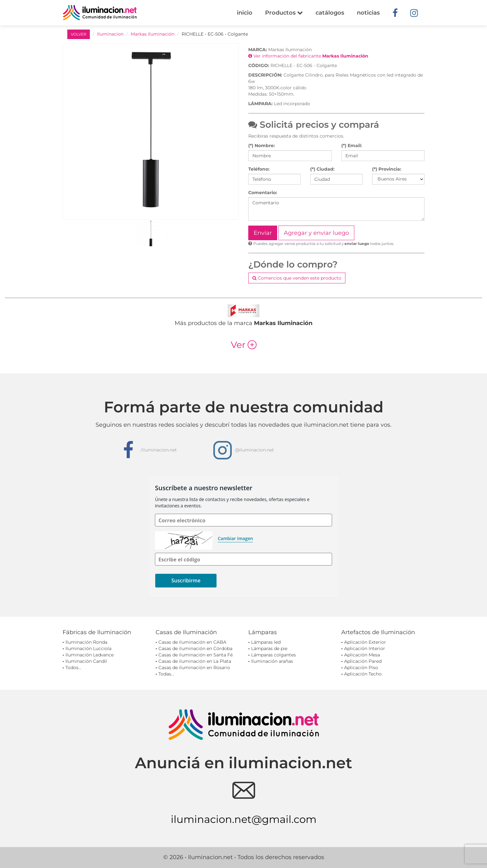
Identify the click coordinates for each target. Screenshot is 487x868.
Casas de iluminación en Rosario (194, 668)
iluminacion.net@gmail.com (244, 819)
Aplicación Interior (365, 648)
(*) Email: (352, 146)
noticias (368, 13)
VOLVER (79, 34)
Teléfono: (259, 169)
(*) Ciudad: (322, 169)
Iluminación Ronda (86, 642)
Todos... (73, 668)
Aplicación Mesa (362, 655)
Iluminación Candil (86, 661)
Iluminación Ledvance (90, 655)
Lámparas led (266, 642)
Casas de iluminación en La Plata (195, 661)
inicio (245, 13)
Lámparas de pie (269, 648)
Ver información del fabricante (308, 56)
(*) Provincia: (387, 169)
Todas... (166, 674)
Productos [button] (284, 13)
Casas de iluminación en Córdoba (195, 648)
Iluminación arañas (272, 661)
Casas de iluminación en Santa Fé (196, 655)
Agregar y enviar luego (316, 233)
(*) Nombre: (262, 146)
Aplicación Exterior (365, 642)
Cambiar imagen (235, 538)
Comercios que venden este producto (297, 278)
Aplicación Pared (363, 661)
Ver (244, 345)
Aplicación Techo (363, 674)
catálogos (330, 13)
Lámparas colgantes (274, 655)
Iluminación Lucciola (88, 648)
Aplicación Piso (361, 668)
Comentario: (263, 193)
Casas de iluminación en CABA (192, 642)
